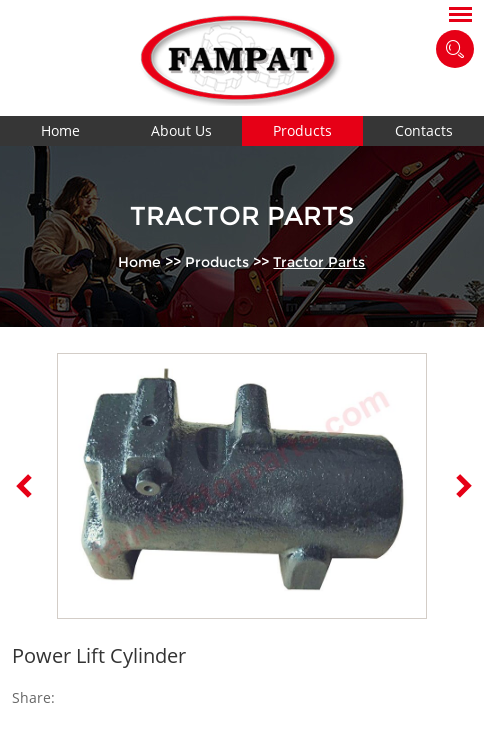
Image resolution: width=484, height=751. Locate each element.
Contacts (424, 130)
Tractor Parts (319, 262)
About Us (181, 130)
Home (60, 130)
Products (302, 130)
